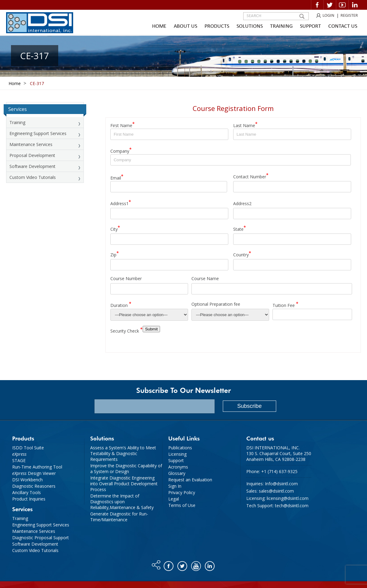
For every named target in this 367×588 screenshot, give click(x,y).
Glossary (177, 473)
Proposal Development (32, 155)
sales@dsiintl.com (276, 491)
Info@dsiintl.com (281, 484)
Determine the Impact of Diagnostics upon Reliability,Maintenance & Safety (122, 502)
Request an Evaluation (190, 480)
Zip (115, 254)
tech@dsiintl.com (292, 506)
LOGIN (328, 16)
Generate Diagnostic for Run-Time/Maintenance (119, 517)
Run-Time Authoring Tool (37, 467)
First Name (123, 125)
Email (117, 177)
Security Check (126, 330)
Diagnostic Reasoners (34, 486)
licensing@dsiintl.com (288, 498)
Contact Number (251, 176)
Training (281, 26)
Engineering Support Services (38, 133)
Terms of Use (182, 505)
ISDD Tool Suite (28, 448)
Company (121, 150)
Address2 (242, 203)
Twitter (330, 5)
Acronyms (178, 467)
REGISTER (349, 16)
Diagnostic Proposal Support (41, 538)
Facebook (317, 5)
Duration (121, 304)
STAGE (19, 460)
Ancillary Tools (27, 492)
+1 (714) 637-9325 (279, 471)
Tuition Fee (285, 304)
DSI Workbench (27, 480)
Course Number (126, 278)
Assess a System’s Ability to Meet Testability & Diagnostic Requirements (123, 453)
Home (159, 26)
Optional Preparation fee (216, 304)
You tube (196, 565)
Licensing (177, 454)
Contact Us (343, 26)
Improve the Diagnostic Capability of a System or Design (126, 469)
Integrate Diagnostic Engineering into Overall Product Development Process (124, 484)
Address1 (121, 203)
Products (217, 26)
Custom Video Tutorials (33, 177)
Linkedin (355, 5)
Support (310, 26)
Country (242, 254)
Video (342, 5)
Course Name (205, 278)
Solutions (250, 26)
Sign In (175, 486)
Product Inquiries (29, 499)
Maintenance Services (31, 144)
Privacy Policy (182, 492)
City (115, 228)
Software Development (32, 166)
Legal (174, 499)
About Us (185, 26)
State (240, 228)
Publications (180, 448)
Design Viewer (34, 473)
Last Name (245, 125)
